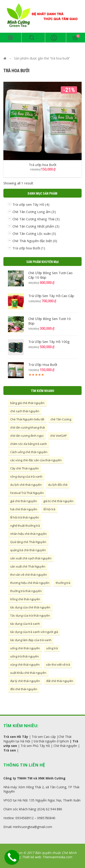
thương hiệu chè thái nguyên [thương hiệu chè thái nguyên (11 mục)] (30, 583)
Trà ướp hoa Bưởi (26, 248)
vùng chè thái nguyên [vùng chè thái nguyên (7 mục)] (25, 665)
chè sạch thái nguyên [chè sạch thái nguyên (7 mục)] (25, 411)
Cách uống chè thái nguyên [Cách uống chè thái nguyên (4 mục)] (29, 452)
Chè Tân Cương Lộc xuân (32, 233)
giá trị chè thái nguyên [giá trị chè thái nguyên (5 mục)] (58, 501)
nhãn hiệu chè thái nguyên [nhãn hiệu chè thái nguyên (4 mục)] (28, 534)
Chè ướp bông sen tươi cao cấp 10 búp (50, 275)
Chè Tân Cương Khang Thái (33, 219)
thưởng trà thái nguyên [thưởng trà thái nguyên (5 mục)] (26, 591)
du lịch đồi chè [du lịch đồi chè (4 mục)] (58, 485)
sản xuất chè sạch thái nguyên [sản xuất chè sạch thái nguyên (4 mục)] (31, 558)
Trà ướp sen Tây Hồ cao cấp (51, 296)
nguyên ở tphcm (57, 741)
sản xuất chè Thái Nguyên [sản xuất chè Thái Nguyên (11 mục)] (28, 566)
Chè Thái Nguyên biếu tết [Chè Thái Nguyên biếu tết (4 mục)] (27, 419)
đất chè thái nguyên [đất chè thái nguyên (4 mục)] (60, 681)
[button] (11, 38)
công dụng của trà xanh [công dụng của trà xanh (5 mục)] (26, 476)
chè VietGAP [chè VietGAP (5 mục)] (58, 436)
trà (36, 741)
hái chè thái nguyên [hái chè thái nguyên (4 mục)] (24, 509)
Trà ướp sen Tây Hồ (28, 204)
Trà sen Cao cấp (44, 737)
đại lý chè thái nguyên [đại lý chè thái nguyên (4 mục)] (25, 681)
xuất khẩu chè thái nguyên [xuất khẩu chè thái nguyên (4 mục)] (28, 673)
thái (41, 741)
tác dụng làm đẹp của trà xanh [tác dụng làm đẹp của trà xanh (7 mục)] (31, 640)
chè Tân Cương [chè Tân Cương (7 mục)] (61, 419)
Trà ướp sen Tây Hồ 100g (49, 342)
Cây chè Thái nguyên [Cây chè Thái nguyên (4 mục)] (24, 468)
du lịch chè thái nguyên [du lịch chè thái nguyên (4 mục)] (26, 485)
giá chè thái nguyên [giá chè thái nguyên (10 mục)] (24, 501)
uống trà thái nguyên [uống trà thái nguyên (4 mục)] (24, 656)
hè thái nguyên (66, 746)
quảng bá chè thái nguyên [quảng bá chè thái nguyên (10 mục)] (28, 550)
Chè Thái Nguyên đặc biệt (32, 241)
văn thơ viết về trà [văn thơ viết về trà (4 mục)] (58, 665)
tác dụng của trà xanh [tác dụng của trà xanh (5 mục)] (25, 624)
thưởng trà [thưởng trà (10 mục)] (63, 583)
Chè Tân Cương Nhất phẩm (33, 226)
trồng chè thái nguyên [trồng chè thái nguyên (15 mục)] (25, 599)
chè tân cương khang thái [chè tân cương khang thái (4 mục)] (28, 427)
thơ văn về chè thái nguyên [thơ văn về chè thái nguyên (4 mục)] (29, 575)
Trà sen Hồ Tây (16, 737)
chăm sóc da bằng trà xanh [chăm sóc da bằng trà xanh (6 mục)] (29, 444)
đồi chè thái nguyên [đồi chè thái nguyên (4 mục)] (24, 689)
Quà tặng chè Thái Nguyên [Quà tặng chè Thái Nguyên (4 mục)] (28, 542)
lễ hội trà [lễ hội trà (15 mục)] (49, 509)
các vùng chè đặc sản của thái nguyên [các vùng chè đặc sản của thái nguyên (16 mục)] (36, 460)
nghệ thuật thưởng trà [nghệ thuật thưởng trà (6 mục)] (25, 526)
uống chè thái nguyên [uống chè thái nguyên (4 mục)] (25, 648)
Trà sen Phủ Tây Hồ (35, 746)
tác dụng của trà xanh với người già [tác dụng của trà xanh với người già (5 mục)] (34, 632)
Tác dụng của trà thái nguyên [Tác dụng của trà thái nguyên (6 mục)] (30, 615)
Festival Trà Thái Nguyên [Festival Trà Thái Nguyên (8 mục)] (27, 493)
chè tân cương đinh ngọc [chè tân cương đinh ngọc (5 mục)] (27, 436)
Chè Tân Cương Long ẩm (32, 212)
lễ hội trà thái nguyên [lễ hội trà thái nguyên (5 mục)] (25, 517)
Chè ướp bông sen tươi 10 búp (50, 321)
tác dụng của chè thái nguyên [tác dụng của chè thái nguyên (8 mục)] (30, 607)
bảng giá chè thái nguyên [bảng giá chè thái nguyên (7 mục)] (27, 403)
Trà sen (10, 750)
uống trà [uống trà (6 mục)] (52, 648)
